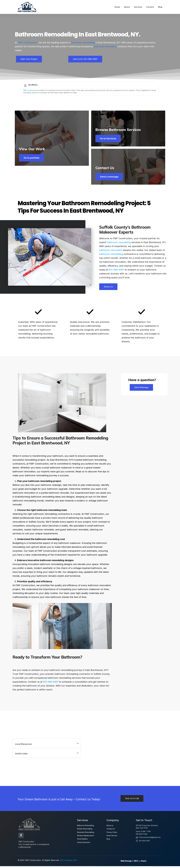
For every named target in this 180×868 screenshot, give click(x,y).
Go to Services (110, 139)
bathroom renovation (105, 46)
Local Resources (23, 747)
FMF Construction (28, 43)
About (127, 7)
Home (117, 7)
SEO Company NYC (68, 862)
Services (138, 7)
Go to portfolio (33, 178)
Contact (150, 7)
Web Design (126, 863)
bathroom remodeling (83, 43)
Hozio (144, 863)
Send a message (111, 178)
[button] (20, 89)
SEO (136, 863)
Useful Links (21, 756)
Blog (160, 7)
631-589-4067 (116, 273)
